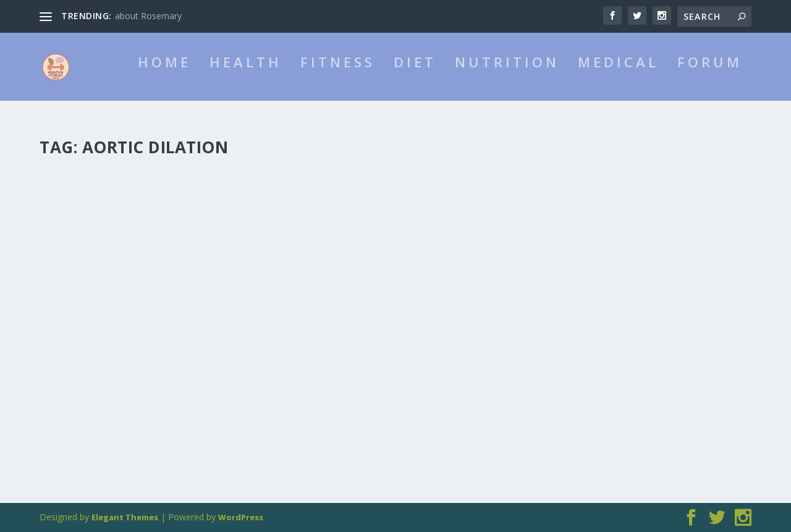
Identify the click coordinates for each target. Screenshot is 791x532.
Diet (415, 78)
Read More (84, 399)
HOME (164, 78)
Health (246, 78)
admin (74, 320)
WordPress (241, 517)
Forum (710, 78)
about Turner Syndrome (123, 301)
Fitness (338, 78)
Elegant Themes (125, 517)
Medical (618, 78)
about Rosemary (148, 16)
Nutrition (507, 78)
